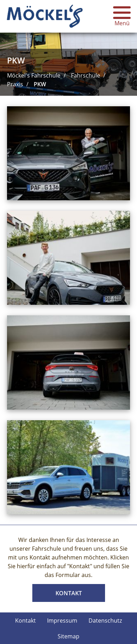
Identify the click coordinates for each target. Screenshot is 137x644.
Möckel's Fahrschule (34, 75)
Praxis (15, 84)
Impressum (62, 620)
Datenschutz (105, 620)
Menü (122, 16)
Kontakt (69, 593)
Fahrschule (86, 75)
